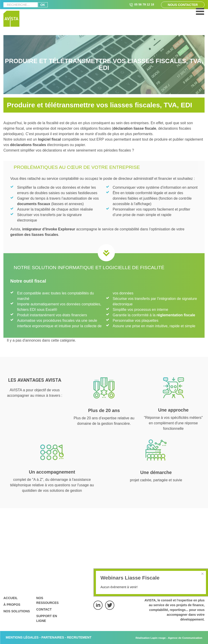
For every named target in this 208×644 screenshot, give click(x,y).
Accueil (11, 598)
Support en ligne (47, 618)
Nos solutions (17, 611)
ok (43, 5)
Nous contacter (183, 5)
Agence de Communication (185, 638)
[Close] (203, 574)
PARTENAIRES (53, 637)
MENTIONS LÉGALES (22, 637)
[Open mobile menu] (200, 14)
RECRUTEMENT (79, 637)
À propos (12, 605)
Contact (44, 609)
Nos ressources (47, 600)
